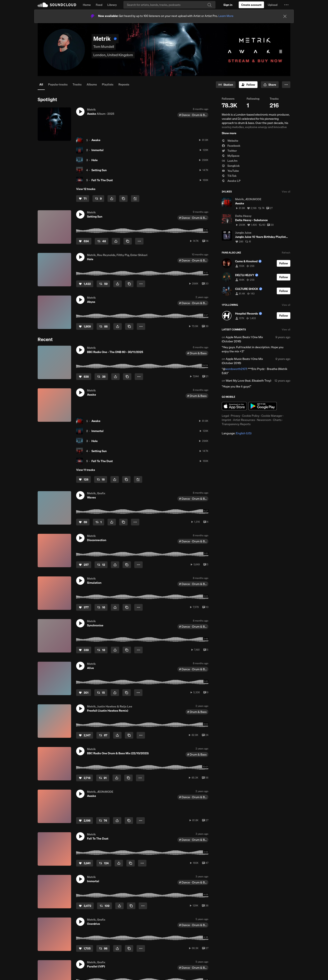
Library (112, 5)
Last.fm (230, 161)
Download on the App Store (234, 406)
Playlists (108, 84)
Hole (95, 160)
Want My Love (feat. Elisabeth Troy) (248, 381)
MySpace (231, 156)
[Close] (285, 16)
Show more (229, 133)
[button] (286, 5)
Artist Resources (244, 420)
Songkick (231, 166)
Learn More (226, 16)
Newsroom (264, 420)
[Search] (169, 5)
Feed (99, 5)
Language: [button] (237, 433)
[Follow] (248, 85)
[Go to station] (226, 85)
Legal (225, 416)
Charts (277, 420)
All (41, 84)
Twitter (229, 151)
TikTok (229, 176)
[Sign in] (228, 5)
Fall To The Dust (102, 180)
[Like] (83, 199)
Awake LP (231, 181)
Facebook (231, 146)
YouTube (230, 171)
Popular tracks (58, 84)
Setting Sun (99, 170)
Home (87, 5)
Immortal (97, 150)
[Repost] (98, 199)
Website (230, 141)
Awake (96, 140)
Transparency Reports (236, 424)
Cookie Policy (251, 416)
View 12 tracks (86, 189)
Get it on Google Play (263, 406)
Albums (92, 84)
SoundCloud (57, 5)
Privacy (235, 416)
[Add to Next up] (135, 199)
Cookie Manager (272, 416)
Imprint (226, 420)
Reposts (124, 84)
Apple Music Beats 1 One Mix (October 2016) (242, 339)
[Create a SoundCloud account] (251, 5)
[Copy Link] (123, 199)
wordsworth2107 (236, 369)
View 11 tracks (86, 470)
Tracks (77, 84)
